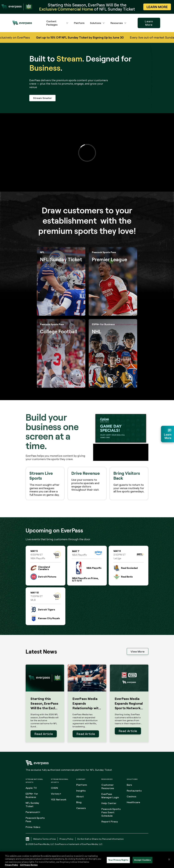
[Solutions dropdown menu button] (104, 23)
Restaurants (134, 791)
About (80, 796)
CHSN (54, 788)
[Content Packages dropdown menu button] (67, 23)
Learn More (149, 23)
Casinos (131, 796)
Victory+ (56, 794)
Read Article (44, 734)
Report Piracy (110, 822)
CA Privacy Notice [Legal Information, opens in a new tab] (29, 865)
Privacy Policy (67, 839)
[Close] (169, 859)
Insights (81, 791)
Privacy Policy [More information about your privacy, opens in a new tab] (12, 865)
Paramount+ (33, 812)
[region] (87, 860)
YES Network (59, 799)
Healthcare (133, 802)
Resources (117, 23)
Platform (79, 23)
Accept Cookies (142, 860)
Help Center (109, 803)
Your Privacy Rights (118, 860)
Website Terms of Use (44, 839)
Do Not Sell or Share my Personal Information (101, 839)
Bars (129, 785)
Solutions (96, 23)
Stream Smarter (42, 98)
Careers (81, 808)
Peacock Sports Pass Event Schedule (111, 812)
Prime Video (33, 827)
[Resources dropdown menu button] (125, 23)
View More (138, 651)
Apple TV (31, 788)
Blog (79, 802)
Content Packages (52, 23)
